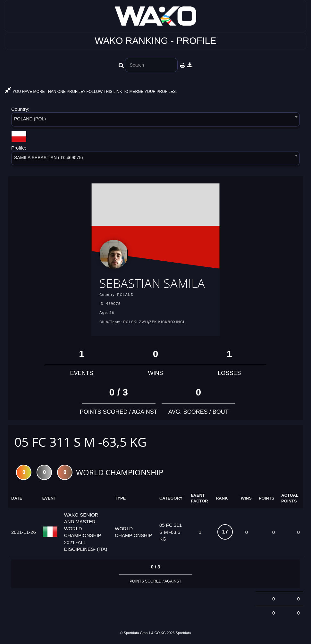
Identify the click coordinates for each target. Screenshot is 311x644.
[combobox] (155, 121)
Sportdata (183, 633)
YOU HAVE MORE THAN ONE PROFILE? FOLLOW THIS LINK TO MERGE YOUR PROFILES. (91, 92)
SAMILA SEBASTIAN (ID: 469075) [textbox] (49, 158)
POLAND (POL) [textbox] (30, 119)
